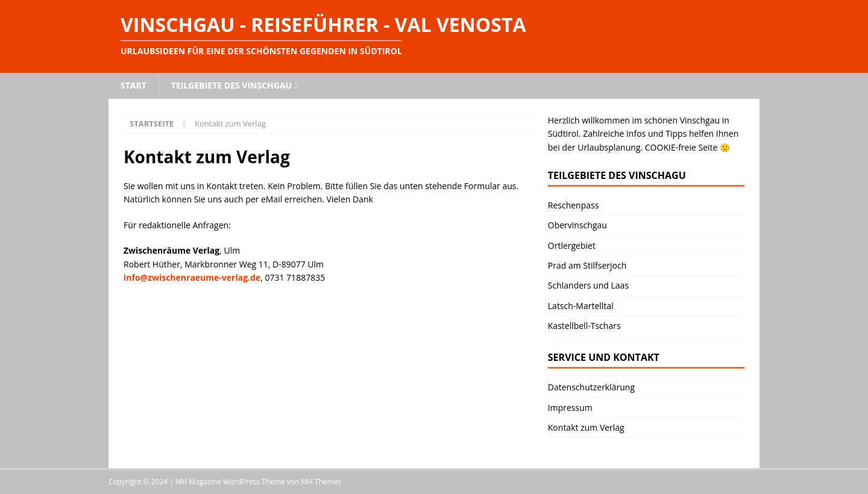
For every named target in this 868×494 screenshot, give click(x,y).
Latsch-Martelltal (581, 306)
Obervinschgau (577, 225)
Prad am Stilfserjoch (587, 265)
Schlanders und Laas (588, 285)
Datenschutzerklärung (591, 387)
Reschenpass (574, 205)
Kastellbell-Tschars (584, 326)
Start (134, 85)
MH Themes (321, 482)
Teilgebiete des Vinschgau (231, 85)
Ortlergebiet (572, 245)
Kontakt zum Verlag (586, 427)
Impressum (570, 408)
